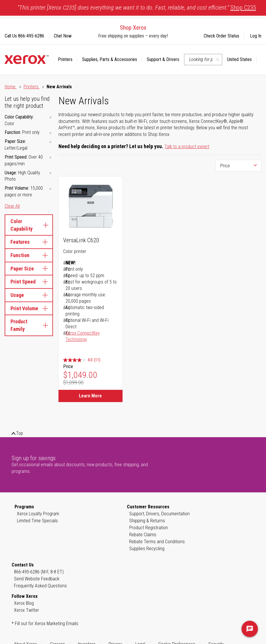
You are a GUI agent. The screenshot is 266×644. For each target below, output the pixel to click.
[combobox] (203, 60)
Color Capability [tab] (29, 225)
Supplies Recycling (147, 549)
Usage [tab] (29, 295)
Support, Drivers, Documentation (159, 514)
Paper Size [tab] (29, 269)
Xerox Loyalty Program (38, 514)
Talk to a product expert (187, 147)
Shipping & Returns (147, 521)
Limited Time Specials (37, 521)
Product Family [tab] (29, 325)
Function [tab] (29, 255)
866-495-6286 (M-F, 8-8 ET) (39, 572)
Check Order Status (221, 36)
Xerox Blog (24, 603)
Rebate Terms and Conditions (157, 542)
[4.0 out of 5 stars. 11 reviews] (82, 360)
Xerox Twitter (26, 610)
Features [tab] (29, 242)
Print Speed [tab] (29, 282)
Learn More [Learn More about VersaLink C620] (90, 396)
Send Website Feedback (37, 579)
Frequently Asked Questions (40, 586)
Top (19, 433)
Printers (32, 87)
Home (11, 87)
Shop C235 (243, 8)
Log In (256, 36)
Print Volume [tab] (29, 308)
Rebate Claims (143, 535)
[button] (242, 60)
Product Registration (149, 528)
